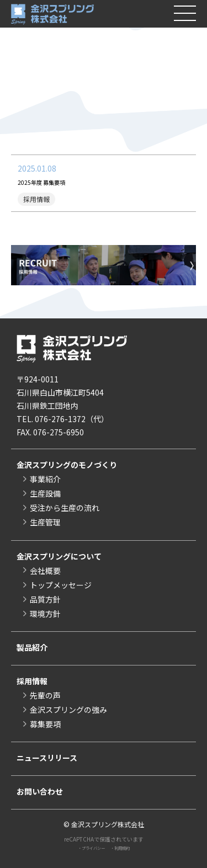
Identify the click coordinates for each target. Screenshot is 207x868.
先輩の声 (45, 695)
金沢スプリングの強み (68, 710)
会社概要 (45, 571)
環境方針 (45, 614)
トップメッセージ (61, 585)
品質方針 (45, 599)
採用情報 (32, 681)
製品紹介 (32, 647)
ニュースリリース (47, 758)
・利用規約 (126, 847)
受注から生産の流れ (65, 508)
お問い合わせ (40, 791)
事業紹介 (45, 479)
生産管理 (45, 522)
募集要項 (45, 724)
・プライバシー (87, 847)
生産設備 (45, 493)
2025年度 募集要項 (51, 182)
